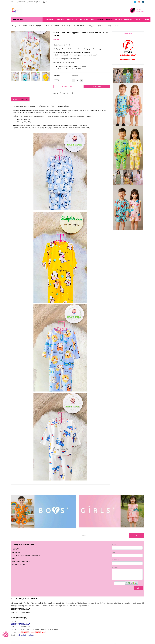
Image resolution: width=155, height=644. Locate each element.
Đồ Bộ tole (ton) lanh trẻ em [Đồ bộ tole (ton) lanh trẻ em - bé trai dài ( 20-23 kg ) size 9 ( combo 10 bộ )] (38, 116)
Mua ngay (97, 86)
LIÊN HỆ (146, 20)
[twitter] (136, 2)
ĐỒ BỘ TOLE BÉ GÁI (87, 20)
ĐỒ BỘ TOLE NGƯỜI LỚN (124, 20)
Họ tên (114, 545)
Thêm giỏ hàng (67, 86)
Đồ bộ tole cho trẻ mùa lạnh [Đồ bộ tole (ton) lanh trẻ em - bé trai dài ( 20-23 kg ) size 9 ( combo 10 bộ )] (22, 110)
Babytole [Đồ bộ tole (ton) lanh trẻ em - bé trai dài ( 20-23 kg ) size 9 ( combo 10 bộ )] (36, 110)
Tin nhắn (114, 567)
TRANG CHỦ (50, 20)
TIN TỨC (138, 20)
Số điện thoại (116, 560)
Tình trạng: (57, 75)
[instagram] (143, 2)
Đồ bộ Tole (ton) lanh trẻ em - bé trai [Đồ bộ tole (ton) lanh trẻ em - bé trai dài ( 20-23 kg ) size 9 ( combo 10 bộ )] (66, 53)
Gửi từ (60, 69)
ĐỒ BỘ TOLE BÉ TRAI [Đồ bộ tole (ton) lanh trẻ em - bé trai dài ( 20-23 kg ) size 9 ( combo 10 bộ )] (27, 26)
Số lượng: (57, 80)
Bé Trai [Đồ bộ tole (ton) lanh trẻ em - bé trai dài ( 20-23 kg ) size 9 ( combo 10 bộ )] (31, 555)
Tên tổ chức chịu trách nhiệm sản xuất (69, 66)
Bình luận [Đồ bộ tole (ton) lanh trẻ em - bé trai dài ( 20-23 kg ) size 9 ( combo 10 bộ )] (24, 99)
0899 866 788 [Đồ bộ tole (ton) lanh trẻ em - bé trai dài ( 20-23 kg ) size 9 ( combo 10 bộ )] (31, 2)
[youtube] (140, 2)
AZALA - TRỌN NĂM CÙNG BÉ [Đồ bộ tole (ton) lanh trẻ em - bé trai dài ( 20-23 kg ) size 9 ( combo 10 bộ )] (25, 599)
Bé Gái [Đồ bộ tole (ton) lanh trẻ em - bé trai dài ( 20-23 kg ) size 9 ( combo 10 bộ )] (24, 555)
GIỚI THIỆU (61, 20)
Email (113, 552)
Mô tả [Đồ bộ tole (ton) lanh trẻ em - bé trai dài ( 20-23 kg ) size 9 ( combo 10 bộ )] (15, 99)
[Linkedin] (68, 93)
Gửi (138, 588)
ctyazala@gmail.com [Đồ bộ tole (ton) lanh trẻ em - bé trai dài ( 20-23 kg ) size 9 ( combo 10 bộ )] (43, 2)
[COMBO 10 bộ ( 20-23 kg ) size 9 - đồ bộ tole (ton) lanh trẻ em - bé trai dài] (16, 10)
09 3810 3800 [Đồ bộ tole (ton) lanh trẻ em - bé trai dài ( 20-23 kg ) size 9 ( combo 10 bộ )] (21, 2)
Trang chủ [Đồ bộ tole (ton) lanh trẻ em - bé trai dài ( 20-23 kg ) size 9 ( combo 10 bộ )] (15, 26)
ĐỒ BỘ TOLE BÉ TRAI (105, 20)
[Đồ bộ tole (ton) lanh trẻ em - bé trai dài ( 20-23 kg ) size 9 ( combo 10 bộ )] (137, 10)
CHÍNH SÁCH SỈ (72, 20)
